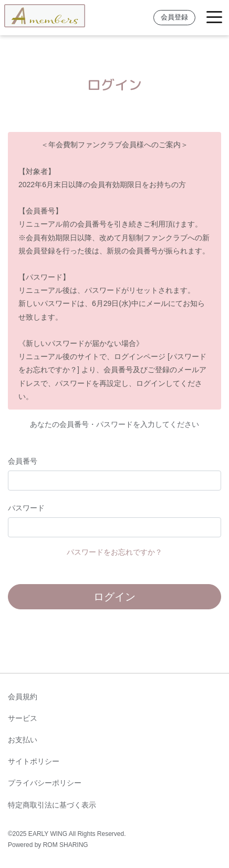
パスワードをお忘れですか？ (114, 552)
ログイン (114, 597)
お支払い (23, 740)
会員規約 (23, 697)
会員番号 (23, 461)
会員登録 (174, 17)
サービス (23, 718)
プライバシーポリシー (45, 783)
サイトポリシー (34, 761)
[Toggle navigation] (214, 18)
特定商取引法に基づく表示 (52, 805)
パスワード (26, 508)
